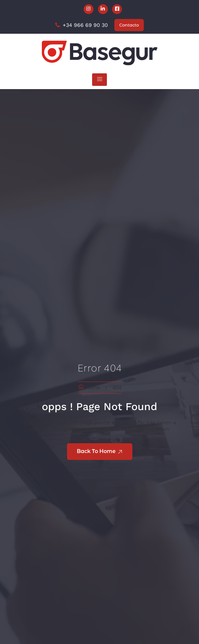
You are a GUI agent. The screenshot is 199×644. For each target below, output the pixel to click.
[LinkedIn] (103, 9)
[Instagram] (89, 9)
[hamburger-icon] (99, 80)
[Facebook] (117, 9)
